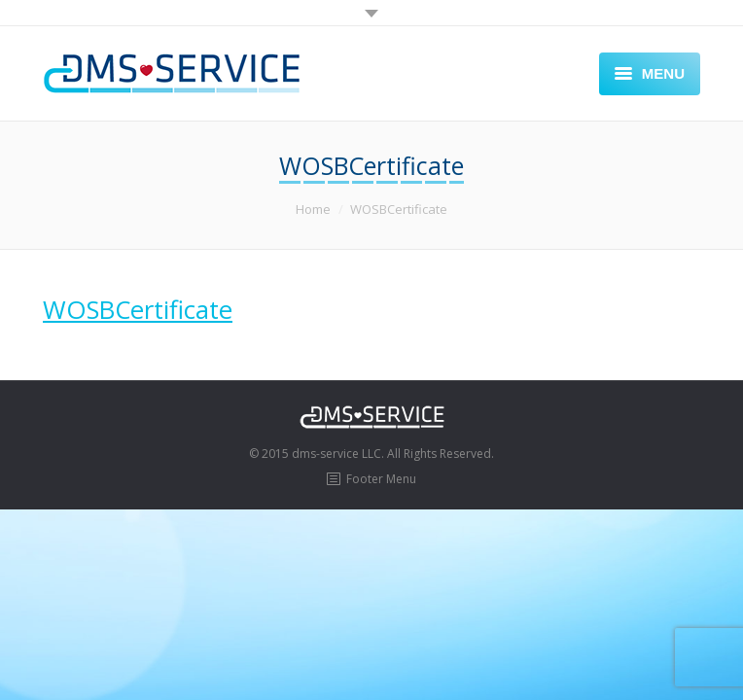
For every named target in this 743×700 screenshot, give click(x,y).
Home (313, 209)
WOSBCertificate (138, 310)
